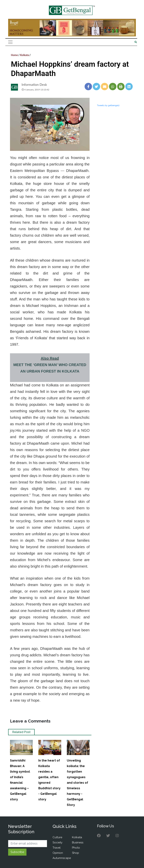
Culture (57, 837)
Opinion (58, 853)
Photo (76, 848)
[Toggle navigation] (10, 42)
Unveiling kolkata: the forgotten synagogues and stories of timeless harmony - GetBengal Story (77, 783)
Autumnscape (62, 858)
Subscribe (17, 852)
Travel (57, 848)
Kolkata (25, 55)
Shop (76, 853)
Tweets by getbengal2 (108, 105)
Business (78, 842)
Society (57, 842)
